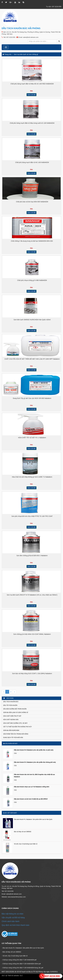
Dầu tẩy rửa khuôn (10, 705)
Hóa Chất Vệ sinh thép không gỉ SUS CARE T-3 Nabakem (32, 477)
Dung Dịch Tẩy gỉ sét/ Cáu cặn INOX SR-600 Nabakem (32, 398)
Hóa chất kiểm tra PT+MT (12, 716)
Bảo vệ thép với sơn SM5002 (23, 832)
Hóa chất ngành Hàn (11, 720)
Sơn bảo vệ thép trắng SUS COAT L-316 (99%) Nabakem (32, 673)
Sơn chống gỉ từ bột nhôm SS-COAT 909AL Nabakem (32, 634)
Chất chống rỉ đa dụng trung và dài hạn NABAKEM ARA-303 (32, 241)
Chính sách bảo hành (10, 921)
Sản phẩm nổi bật (10, 744)
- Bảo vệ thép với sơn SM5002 (11, 952)
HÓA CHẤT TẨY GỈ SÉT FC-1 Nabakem (32, 438)
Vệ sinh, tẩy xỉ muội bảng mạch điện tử (26, 844)
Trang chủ (7, 54)
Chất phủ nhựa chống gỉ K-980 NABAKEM (32, 280)
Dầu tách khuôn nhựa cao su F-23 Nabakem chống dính (32, 787)
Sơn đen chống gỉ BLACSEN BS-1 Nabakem (32, 556)
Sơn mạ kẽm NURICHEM (11, 730)
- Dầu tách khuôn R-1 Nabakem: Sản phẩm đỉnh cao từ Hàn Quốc (23, 948)
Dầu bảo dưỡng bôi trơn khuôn (15, 709)
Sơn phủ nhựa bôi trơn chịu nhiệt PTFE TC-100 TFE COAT (32, 516)
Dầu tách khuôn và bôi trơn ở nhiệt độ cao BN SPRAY (31, 799)
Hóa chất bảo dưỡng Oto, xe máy (15, 723)
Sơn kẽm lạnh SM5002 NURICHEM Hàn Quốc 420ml (32, 320)
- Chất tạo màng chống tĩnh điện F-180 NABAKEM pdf (19, 960)
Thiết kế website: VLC (15, 976)
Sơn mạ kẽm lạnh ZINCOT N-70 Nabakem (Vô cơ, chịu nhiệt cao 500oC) (32, 595)
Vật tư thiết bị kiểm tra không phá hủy (17, 727)
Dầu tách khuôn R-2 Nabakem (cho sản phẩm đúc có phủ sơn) (34, 750)
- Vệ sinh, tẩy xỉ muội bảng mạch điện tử (15, 956)
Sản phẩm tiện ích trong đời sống (16, 734)
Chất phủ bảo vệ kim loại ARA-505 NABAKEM (32, 202)
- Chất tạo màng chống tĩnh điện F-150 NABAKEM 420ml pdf (21, 964)
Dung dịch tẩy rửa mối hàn (13, 738)
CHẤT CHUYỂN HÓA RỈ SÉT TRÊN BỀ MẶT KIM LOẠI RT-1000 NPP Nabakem (32, 359)
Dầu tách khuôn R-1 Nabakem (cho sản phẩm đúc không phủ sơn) (35, 762)
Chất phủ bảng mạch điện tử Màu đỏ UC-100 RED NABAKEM (32, 84)
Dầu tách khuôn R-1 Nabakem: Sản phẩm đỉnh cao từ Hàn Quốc (33, 819)
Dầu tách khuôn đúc (11, 702)
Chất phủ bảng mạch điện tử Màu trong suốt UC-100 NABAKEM (32, 123)
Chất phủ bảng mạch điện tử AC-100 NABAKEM (32, 162)
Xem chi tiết (31, 95)
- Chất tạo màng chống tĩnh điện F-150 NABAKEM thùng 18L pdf (22, 968)
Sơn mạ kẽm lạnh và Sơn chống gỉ (26, 54)
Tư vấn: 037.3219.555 (54, 7)
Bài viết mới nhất (10, 813)
